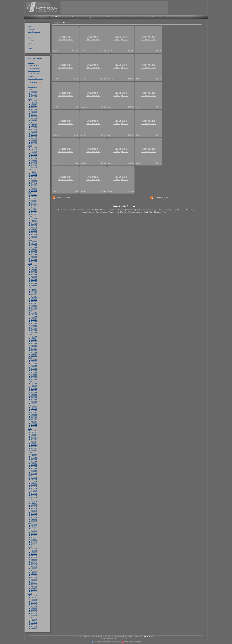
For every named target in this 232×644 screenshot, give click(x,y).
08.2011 (34, 438)
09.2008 (34, 507)
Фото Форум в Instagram (133, 642)
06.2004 (34, 606)
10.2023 (34, 151)
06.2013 (34, 394)
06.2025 (34, 111)
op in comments (34, 68)
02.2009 (34, 495)
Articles (31, 40)
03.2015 (34, 352)
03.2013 (34, 399)
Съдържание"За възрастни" (65, 38)
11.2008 (34, 503)
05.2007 (34, 537)
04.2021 (34, 209)
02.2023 (34, 165)
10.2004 (34, 599)
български (171, 17)
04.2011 (34, 445)
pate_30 (139, 51)
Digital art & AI (178, 210)
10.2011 (34, 434)
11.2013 (34, 385)
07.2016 (34, 321)
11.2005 (34, 574)
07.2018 (34, 274)
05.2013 (34, 396)
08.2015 (34, 343)
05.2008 (34, 514)
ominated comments (36, 79)
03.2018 (34, 281)
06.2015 (34, 347)
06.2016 (34, 323)
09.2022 (34, 176)
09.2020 (34, 224)
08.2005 (34, 579)
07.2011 (34, 439)
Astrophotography (135, 212)
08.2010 (34, 461)
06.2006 (34, 559)
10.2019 (34, 245)
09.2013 (34, 389)
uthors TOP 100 (34, 65)
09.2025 (34, 106)
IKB (138, 79)
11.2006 (34, 550)
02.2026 (34, 95)
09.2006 (34, 554)
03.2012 (34, 423)
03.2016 (34, 329)
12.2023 (34, 148)
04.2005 (34, 586)
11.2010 (34, 456)
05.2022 (34, 184)
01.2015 (34, 356)
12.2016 (34, 313)
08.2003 (34, 626)
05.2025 (34, 113)
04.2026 (34, 91)
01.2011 (34, 450)
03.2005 (34, 588)
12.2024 (34, 124)
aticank (138, 135)
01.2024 (34, 144)
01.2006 (34, 568)
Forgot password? (34, 32)
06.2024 (34, 135)
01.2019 (34, 261)
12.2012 (34, 407)
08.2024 (34, 131)
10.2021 (34, 198)
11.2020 (34, 220)
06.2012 (34, 418)
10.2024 (34, 128)
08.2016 (34, 320)
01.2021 (34, 214)
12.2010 (34, 454)
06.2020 (34, 229)
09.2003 (34, 624)
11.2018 (34, 267)
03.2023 (34, 164)
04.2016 (34, 327)
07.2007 (34, 534)
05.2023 (34, 160)
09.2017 (34, 294)
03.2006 (34, 564)
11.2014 (34, 362)
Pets (164, 212)
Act (187, 210)
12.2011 (34, 430)
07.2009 (34, 487)
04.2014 (34, 374)
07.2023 (34, 156)
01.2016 (34, 332)
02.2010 (34, 472)
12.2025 (34, 100)
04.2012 (34, 421)
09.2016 (34, 318)
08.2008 (34, 508)
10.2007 (34, 528)
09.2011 (34, 436)
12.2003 (34, 619)
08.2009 (34, 485)
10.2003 (34, 623)
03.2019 (34, 258)
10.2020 (34, 222)
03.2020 (34, 234)
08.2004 (34, 603)
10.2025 (34, 104)
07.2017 (34, 298)
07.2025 (34, 109)
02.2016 (34, 330)
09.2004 (34, 601)
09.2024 (34, 129)
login (41, 17)
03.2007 (34, 541)
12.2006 (34, 548)
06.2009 (34, 488)
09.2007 (34, 530)
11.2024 (34, 126)
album (74, 17)
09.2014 (34, 365)
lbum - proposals (34, 73)
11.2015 (34, 338)
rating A (90, 17)
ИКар (110, 191)
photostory (155, 17)
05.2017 (34, 301)
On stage (124, 212)
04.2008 (34, 515)
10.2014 (34, 363)
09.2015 (34, 341)
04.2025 (34, 115)
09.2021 (34, 200)
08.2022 (34, 178)
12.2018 (34, 265)
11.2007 (34, 527)
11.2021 (34, 196)
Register (31, 29)
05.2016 (34, 325)
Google (165, 198)
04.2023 (34, 162)
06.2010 (34, 465)
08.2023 (34, 155)
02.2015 (34, 354)
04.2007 (34, 539)
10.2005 (34, 575)
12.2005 (34, 572)
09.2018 (34, 271)
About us (31, 46)
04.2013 (34, 398)
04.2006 (34, 563)
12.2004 (34, 596)
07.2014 (34, 369)
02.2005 (34, 590)
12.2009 (34, 478)
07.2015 (34, 345)
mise (54, 191)
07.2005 (34, 581)
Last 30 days (33, 87)
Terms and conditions (146, 636)
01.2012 (34, 426)
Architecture (120, 210)
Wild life (96, 210)
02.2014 (34, 378)
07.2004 (34, 604)
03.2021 (34, 211)
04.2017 (34, 303)
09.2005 (34, 577)
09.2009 (34, 483)
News (30, 38)
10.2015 (34, 340)
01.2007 (34, 544)
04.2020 (34, 233)
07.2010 (34, 463)
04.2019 (34, 256)
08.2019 (34, 249)
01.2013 (34, 403)
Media (57, 17)
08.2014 (34, 367)
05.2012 (34, 419)
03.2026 (34, 93)
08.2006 (34, 555)
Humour (158, 212)
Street (57, 210)
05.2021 (34, 207)
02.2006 (34, 566)
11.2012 (34, 409)
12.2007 (34, 525)
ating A (31, 76)
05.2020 (34, 231)
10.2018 (34, 269)
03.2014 (34, 376)
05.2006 (34, 561)
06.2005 (34, 583)
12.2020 (34, 218)
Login (30, 26)
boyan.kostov (113, 79)
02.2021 (34, 212)
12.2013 (34, 383)
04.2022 (34, 185)
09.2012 (34, 412)
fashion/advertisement (149, 210)
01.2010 (34, 474)
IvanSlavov (84, 51)
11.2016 (34, 314)
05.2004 (34, 608)
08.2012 (34, 414)
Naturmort (110, 210)
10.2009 (34, 481)
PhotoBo (83, 191)
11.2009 (34, 479)
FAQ (30, 48)
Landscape (80, 210)
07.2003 (34, 628)
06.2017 (34, 300)
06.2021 (34, 205)
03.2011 (34, 446)
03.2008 (34, 517)
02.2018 (34, 283)
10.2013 (34, 387)
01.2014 (34, 379)
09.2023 (34, 153)
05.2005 (34, 584)
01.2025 (34, 120)
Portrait (72, 210)
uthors (31, 63)
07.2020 (34, 227)
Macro (102, 210)
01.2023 (34, 167)
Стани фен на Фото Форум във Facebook (107, 642)
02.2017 (34, 307)
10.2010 (34, 458)
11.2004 (34, 597)
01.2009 (34, 497)
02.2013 (34, 401)
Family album (148, 212)
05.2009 (34, 490)
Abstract (91, 212)
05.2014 (34, 372)
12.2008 (34, 501)
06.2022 (34, 182)
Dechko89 (56, 135)
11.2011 (34, 432)
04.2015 (34, 350)
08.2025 (34, 108)
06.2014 (34, 370)
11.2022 (34, 173)
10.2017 (34, 293)
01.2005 (34, 592)
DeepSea (56, 51)
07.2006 (34, 557)
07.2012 (34, 416)
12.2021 (34, 195)
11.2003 (34, 621)
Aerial (161, 210)
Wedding (168, 210)
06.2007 (34, 535)
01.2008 (34, 521)
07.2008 (34, 510)
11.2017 (34, 291)
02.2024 (34, 142)
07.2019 (34, 251)
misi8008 (84, 163)
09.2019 (34, 247)
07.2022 (34, 180)
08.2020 (34, 225)
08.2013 (34, 390)
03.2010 (34, 470)
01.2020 (34, 238)
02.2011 (34, 448)
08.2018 (34, 273)
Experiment (130, 210)
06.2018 (34, 276)
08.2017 (34, 296)
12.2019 (34, 242)
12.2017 (34, 289)
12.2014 (34, 360)
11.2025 (34, 102)
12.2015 (34, 336)
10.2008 (34, 505)
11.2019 (34, 244)
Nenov (55, 163)
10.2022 (34, 175)
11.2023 (34, 149)
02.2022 (34, 189)
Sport (117, 212)
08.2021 (34, 202)
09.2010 (34, 459)
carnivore (139, 107)
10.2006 (34, 552)
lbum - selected (34, 71)
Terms (30, 43)
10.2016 (34, 316)
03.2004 (34, 612)
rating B (106, 17)
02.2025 (34, 118)
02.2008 (34, 519)
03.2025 (34, 116)
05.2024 (34, 136)
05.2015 (34, 349)
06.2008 (34, 512)
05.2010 (34, 467)
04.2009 (34, 492)
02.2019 (34, 260)
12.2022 (34, 171)
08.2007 (34, 532)
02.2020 (34, 236)
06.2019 (34, 253)
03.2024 (34, 140)
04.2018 (34, 280)
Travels (111, 212)
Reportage (64, 210)
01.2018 (34, 285)
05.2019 (34, 254)
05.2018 (34, 278)
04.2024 (34, 138)
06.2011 (34, 441)
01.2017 (34, 309)
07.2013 (34, 392)
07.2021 (34, 204)
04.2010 (34, 468)
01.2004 (34, 615)
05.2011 (34, 443)
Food (138, 210)
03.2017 (34, 305)
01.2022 (34, 191)
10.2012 (34, 410)
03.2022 (34, 187)
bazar (139, 17)
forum (123, 17)
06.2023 (34, 158)
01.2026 (34, 96)
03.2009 (34, 494)
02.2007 (34, 543)
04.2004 (34, 610)
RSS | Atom (65, 198)
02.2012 (34, 425)
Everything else (101, 212)
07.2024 (34, 133)
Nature (88, 210)
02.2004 (34, 613)
